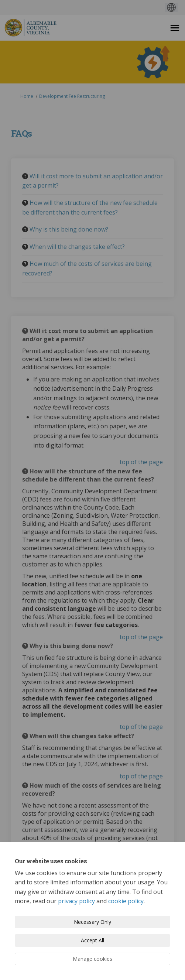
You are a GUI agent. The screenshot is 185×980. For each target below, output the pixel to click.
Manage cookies (92, 959)
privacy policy (76, 901)
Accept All (92, 940)
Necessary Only (92, 922)
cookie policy (126, 901)
